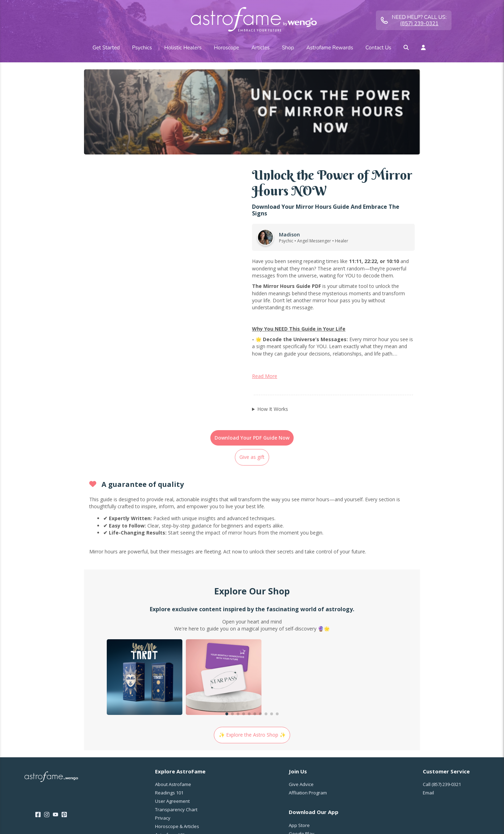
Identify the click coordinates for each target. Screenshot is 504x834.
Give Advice (301, 704)
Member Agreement (245, 819)
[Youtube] (55, 735)
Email (428, 713)
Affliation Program (308, 713)
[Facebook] (38, 735)
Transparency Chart (176, 730)
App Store (299, 745)
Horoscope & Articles (177, 746)
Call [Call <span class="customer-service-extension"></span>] (442, 704)
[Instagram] (47, 735)
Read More (265, 296)
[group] (145, 598)
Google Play (302, 754)
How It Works (273, 329)
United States (450, 789)
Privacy (163, 738)
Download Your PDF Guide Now (252, 358)
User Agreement (172, 721)
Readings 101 (169, 713)
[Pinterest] (64, 735)
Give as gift (252, 377)
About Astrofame (173, 704)
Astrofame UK (170, 755)
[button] (227, 634)
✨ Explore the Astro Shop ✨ (252, 655)
